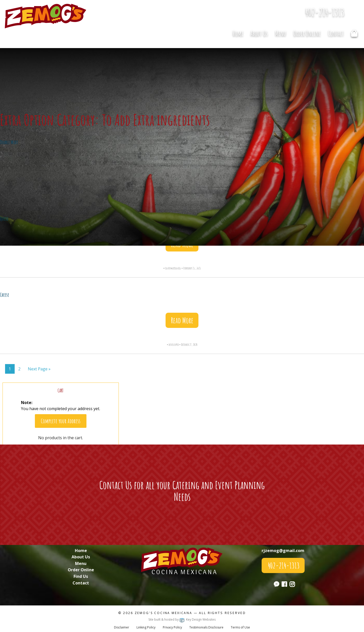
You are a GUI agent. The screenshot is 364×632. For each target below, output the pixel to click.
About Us (259, 33)
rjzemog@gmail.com (283, 551)
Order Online (307, 33)
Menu (281, 33)
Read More (182, 320)
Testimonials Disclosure (206, 627)
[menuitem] (238, 33)
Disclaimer (122, 627)
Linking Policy (146, 627)
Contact (336, 33)
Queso (4, 219)
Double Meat (9, 142)
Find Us (81, 576)
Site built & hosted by (182, 619)
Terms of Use (240, 627)
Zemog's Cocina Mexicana (164, 613)
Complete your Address (61, 421)
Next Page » (39, 369)
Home (238, 33)
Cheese (5, 295)
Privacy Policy (172, 627)
